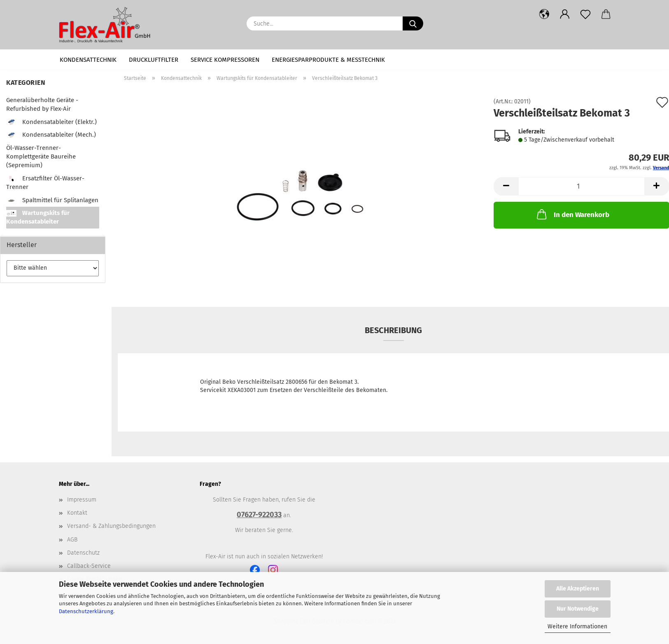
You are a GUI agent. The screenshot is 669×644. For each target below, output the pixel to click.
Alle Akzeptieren (578, 589)
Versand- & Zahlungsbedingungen (111, 526)
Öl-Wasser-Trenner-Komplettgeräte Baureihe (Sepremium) (41, 157)
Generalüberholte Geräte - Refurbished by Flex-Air (42, 104)
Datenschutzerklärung (86, 611)
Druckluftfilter (154, 60)
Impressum (82, 500)
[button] (544, 14)
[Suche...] (413, 23)
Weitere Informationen (577, 626)
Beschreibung (393, 330)
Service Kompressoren (225, 60)
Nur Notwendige (578, 609)
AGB (72, 540)
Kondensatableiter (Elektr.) (51, 122)
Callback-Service (89, 566)
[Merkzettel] (585, 14)
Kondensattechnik (88, 60)
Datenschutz (83, 553)
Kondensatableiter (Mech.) (51, 135)
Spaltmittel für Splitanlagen (52, 200)
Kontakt (77, 513)
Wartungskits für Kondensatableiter (38, 217)
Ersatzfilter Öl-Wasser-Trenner (45, 183)
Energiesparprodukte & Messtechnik (328, 60)
